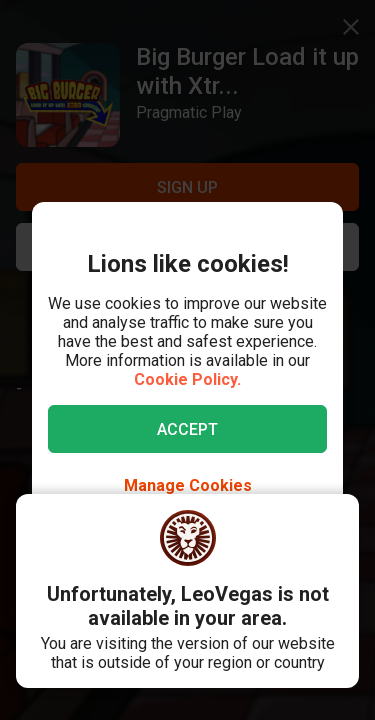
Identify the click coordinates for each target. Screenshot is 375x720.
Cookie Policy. (187, 379)
